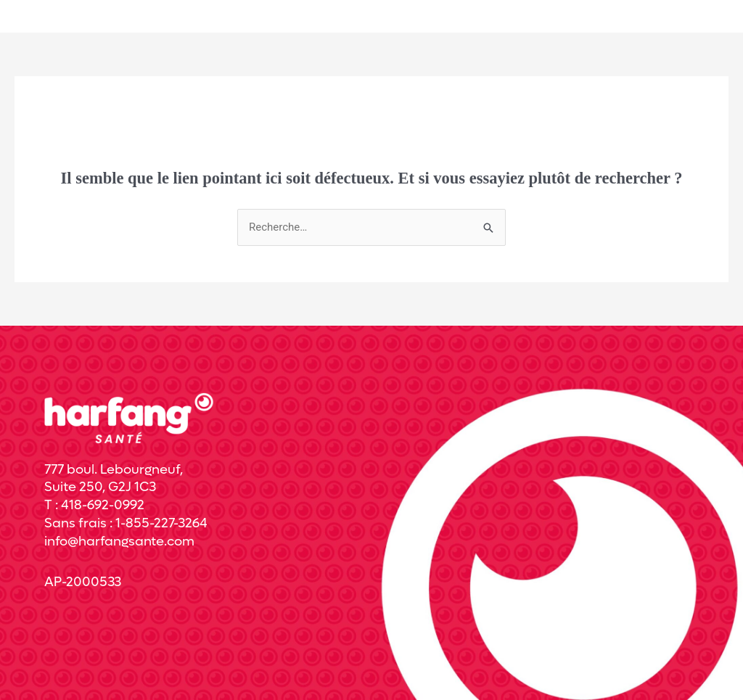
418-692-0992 (103, 505)
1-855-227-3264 (161, 523)
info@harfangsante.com (119, 542)
